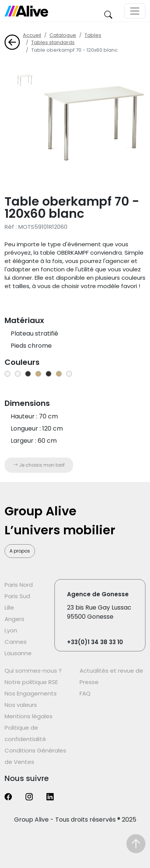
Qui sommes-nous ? (33, 671)
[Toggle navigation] (135, 11)
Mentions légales (29, 716)
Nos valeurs (21, 705)
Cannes (16, 642)
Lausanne (18, 653)
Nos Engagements (31, 693)
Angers (14, 619)
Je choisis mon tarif (39, 465)
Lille (9, 607)
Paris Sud (17, 596)
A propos (20, 551)
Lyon (11, 630)
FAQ (85, 693)
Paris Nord (19, 585)
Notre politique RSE (31, 682)
